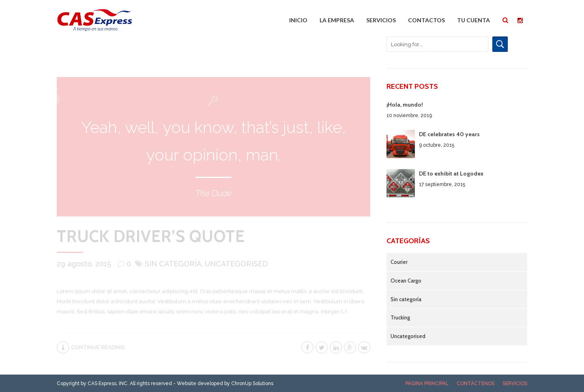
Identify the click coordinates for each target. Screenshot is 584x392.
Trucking (400, 317)
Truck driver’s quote (151, 236)
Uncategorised (236, 264)
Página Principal (427, 383)
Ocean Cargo (406, 281)
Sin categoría (173, 264)
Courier (399, 262)
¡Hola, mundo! (405, 105)
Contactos (426, 20)
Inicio (298, 20)
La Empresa (337, 20)
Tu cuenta (473, 20)
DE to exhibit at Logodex (451, 174)
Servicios (381, 20)
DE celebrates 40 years (449, 134)
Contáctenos (476, 383)
